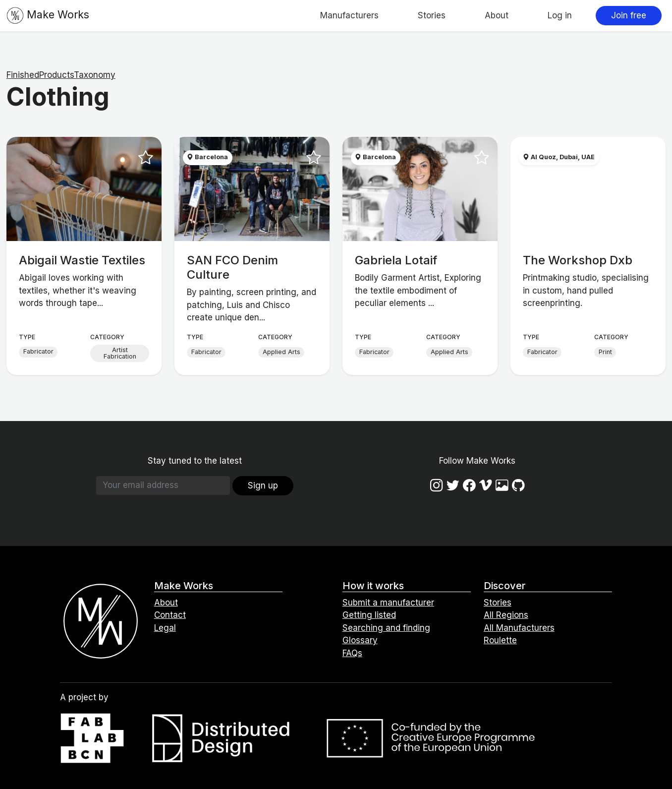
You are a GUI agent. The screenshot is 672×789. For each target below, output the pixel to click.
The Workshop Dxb (578, 260)
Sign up (263, 486)
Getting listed (369, 615)
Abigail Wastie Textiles (82, 260)
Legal (165, 628)
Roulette (500, 640)
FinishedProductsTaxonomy (61, 75)
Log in (560, 15)
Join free (629, 15)
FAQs (352, 653)
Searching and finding (386, 628)
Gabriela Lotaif (396, 260)
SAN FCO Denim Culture (232, 267)
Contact (170, 615)
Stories (432, 15)
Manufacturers (349, 15)
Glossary (360, 640)
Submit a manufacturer (388, 603)
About (497, 15)
